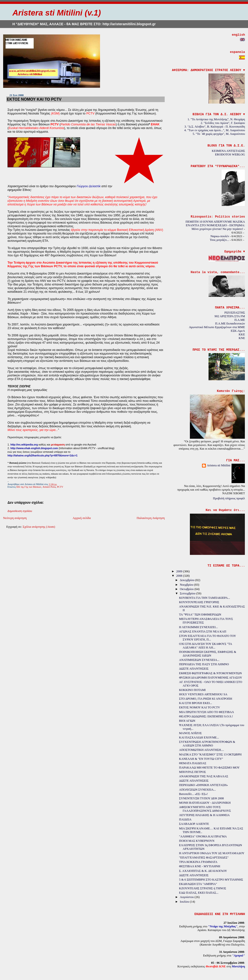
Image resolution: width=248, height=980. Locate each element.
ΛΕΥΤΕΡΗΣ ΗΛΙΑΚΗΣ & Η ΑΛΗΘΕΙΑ (204, 815)
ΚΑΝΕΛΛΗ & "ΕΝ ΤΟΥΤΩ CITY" (201, 759)
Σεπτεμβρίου (188, 593)
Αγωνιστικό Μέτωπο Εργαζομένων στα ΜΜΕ (217, 327)
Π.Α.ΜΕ (240, 320)
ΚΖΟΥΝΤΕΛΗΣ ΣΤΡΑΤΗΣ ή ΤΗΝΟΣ (202, 888)
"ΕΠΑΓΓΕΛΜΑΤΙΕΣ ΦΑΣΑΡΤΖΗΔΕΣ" (204, 858)
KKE (242, 334)
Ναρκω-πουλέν (220, 236)
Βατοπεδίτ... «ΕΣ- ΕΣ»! (193, 794)
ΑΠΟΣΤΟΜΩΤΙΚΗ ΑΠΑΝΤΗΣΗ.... (201, 750)
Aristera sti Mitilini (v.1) (57, 13)
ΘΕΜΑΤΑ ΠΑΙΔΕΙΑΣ (193, 763)
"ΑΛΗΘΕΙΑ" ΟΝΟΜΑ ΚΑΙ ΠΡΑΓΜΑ (203, 836)
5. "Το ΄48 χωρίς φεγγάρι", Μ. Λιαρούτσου (219, 134)
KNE (242, 338)
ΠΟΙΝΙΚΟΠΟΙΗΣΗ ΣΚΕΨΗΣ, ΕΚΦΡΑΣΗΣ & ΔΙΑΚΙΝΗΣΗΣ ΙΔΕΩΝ (208, 654)
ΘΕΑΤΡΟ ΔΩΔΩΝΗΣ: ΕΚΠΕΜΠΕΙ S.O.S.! (206, 716)
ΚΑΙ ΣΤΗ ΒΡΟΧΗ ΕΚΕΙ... (195, 703)
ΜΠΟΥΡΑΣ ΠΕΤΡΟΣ (192, 772)
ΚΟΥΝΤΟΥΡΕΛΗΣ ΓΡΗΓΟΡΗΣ (199, 602)
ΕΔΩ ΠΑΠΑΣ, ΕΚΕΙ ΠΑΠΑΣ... (199, 893)
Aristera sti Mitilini (219, 465)
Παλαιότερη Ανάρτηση (151, 518)
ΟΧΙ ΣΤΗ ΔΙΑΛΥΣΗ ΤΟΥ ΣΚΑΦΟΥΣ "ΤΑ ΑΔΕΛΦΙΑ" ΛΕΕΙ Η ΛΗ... (205, 646)
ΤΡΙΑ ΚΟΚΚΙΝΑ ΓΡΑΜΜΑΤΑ (198, 862)
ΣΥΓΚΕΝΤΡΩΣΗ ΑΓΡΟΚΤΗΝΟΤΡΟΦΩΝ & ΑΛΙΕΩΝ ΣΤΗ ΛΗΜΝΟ (207, 744)
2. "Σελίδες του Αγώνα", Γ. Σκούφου (223, 123)
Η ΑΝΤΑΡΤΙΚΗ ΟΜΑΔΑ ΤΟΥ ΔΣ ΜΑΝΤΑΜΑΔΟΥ (212, 853)
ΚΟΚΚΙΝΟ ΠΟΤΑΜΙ (192, 690)
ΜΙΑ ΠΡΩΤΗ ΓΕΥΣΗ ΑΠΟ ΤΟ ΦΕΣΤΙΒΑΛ (206, 712)
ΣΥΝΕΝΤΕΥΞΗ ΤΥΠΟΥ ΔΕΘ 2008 (201, 798)
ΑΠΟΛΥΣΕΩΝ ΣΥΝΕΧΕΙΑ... (197, 790)
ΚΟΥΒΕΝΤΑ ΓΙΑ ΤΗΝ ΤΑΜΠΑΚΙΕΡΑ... (204, 598)
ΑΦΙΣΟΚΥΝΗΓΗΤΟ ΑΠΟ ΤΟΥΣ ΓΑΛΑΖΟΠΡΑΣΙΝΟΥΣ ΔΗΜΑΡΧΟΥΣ (205, 809)
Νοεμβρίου (187, 585)
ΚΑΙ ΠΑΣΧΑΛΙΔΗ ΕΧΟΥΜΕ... (199, 737)
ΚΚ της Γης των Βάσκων (29, 487)
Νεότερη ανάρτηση (15, 518)
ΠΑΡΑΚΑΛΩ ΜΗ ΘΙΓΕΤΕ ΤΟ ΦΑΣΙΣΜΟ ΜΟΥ (209, 768)
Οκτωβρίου (187, 589)
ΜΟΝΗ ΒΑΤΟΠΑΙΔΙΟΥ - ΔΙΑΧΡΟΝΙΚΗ (205, 803)
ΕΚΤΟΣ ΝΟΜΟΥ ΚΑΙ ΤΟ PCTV (34, 99)
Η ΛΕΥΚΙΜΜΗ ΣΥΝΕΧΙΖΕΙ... (198, 627)
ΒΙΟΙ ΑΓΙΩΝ (187, 721)
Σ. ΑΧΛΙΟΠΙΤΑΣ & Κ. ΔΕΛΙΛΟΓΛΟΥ (203, 871)
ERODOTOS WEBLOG (230, 154)
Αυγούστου (187, 897)
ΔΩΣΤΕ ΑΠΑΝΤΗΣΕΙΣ (194, 669)
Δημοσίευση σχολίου (20, 511)
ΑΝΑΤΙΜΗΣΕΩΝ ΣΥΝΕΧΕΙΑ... (199, 660)
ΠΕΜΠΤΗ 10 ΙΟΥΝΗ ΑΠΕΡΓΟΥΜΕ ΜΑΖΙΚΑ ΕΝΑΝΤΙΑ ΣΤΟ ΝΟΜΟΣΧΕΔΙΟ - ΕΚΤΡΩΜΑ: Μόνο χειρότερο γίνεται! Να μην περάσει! (215, 225)
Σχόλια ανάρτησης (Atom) (39, 527)
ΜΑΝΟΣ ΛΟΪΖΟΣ (190, 733)
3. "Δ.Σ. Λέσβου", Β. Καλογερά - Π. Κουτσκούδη (215, 127)
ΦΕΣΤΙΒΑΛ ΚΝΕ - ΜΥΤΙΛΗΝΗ (200, 866)
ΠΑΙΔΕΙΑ (185, 819)
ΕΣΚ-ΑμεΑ (238, 331)
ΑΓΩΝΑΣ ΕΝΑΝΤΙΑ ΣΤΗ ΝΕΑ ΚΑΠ (203, 632)
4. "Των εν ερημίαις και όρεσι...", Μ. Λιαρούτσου (215, 130)
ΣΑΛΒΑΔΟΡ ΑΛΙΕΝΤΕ (194, 824)
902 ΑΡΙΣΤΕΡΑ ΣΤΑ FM (230, 316)
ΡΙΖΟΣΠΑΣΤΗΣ (235, 313)
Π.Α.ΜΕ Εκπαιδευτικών (230, 324)
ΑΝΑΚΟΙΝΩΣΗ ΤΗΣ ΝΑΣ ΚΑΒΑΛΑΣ (204, 776)
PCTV (60, 487)
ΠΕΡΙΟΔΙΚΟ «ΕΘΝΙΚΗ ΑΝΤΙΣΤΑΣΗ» (203, 785)
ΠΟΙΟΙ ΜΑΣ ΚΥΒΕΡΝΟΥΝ (197, 841)
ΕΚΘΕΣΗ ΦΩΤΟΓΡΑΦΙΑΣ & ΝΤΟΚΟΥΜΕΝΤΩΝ (210, 673)
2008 (179, 576)
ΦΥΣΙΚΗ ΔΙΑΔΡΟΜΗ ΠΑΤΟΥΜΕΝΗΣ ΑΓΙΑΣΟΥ (211, 678)
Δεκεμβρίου (187, 580)
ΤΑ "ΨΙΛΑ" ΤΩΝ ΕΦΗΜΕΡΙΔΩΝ (200, 615)
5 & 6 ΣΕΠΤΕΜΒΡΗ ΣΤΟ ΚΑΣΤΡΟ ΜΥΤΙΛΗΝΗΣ (211, 880)
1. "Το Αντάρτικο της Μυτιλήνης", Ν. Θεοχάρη (216, 119)
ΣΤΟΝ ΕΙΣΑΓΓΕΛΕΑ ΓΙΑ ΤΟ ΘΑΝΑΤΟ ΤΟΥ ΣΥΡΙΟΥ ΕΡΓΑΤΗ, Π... (207, 638)
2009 (179, 571)
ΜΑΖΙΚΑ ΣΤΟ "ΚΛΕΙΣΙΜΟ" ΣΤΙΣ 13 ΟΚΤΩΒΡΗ (210, 754)
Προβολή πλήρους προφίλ (229, 498)
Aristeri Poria (49, 487)
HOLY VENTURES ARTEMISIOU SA (203, 694)
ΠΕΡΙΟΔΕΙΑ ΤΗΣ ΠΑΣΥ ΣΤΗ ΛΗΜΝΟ (204, 664)
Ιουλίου (185, 902)
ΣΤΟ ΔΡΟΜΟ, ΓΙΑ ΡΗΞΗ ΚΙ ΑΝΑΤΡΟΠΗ (205, 699)
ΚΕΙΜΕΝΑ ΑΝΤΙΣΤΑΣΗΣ (229, 151)
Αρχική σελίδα (82, 518)
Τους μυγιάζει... (219, 240)
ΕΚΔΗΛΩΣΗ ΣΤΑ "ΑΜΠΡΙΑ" (198, 884)
